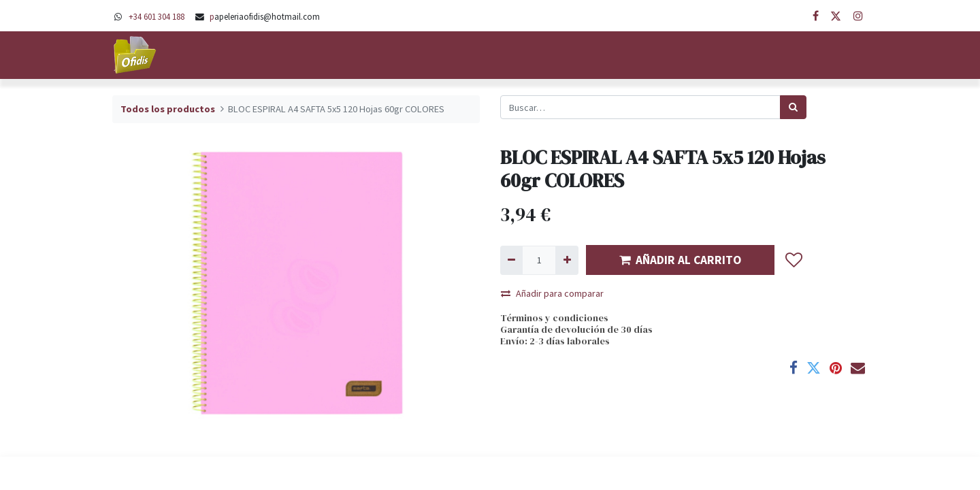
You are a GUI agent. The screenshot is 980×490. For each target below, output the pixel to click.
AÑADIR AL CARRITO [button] (680, 260)
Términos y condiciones (554, 318)
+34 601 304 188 (157, 16)
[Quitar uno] (511, 260)
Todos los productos (168, 109)
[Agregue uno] (567, 260)
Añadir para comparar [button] (552, 293)
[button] (794, 260)
